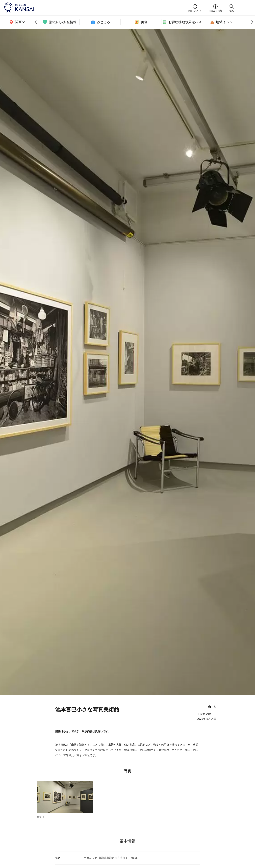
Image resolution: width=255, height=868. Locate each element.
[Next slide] (252, 22)
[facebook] (210, 707)
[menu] (246, 8)
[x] (215, 707)
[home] (93, 8)
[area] (17, 22)
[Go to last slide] (36, 22)
